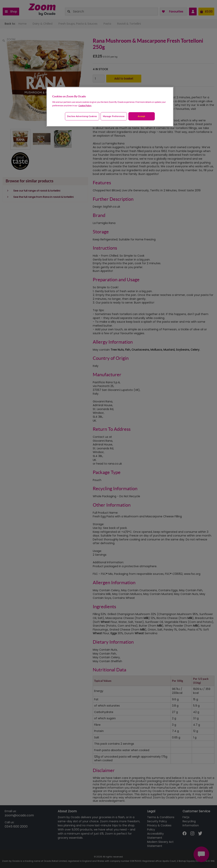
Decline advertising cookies (82, 116)
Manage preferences (114, 116)
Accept (141, 116)
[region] (110, 107)
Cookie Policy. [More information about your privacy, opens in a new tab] (85, 105)
